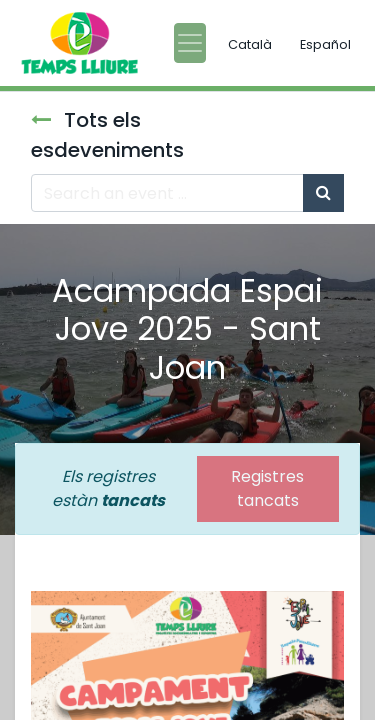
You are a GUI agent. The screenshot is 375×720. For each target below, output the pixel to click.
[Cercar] (323, 193)
